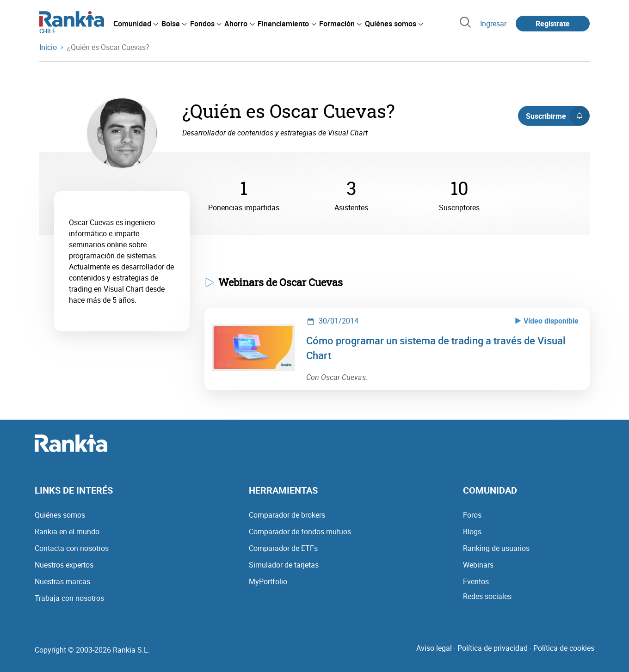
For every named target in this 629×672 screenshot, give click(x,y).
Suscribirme (558, 116)
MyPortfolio (268, 581)
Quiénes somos (60, 515)
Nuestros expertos (64, 565)
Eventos (476, 581)
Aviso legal (434, 648)
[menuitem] (136, 24)
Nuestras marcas (62, 581)
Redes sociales (487, 596)
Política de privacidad (493, 648)
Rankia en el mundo (67, 531)
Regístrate (553, 24)
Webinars (478, 565)
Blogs (472, 531)
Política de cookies (564, 648)
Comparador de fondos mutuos (300, 531)
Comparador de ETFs (283, 548)
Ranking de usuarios (496, 548)
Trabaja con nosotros (69, 598)
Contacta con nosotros (72, 548)
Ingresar (493, 24)
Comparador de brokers (287, 515)
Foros (472, 515)
